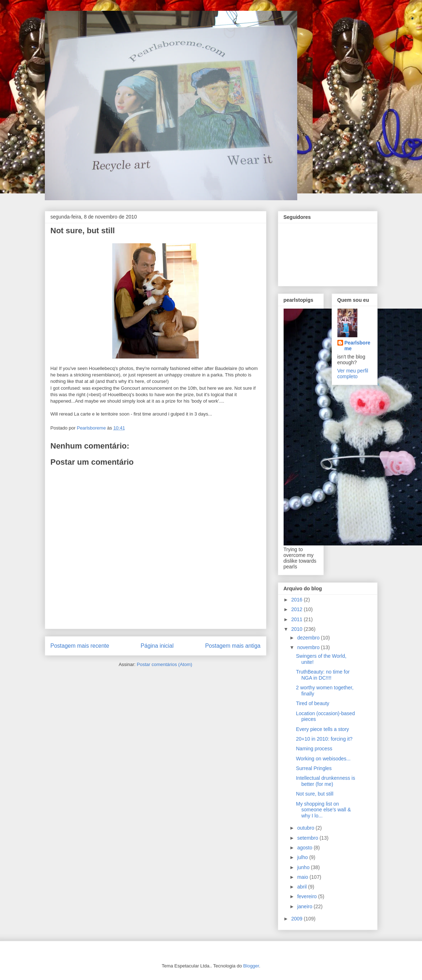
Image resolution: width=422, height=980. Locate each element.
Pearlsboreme (357, 346)
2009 (297, 919)
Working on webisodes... (323, 759)
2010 (297, 629)
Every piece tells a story (322, 729)
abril (303, 887)
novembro (309, 647)
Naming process (314, 749)
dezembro (309, 638)
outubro (306, 828)
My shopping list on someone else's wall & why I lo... (323, 810)
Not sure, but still (314, 794)
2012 (297, 609)
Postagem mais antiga (233, 646)
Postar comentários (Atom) (164, 664)
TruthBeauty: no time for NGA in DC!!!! (323, 675)
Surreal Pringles (314, 768)
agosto (305, 848)
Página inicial (157, 646)
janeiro (305, 906)
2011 (297, 619)
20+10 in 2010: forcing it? (324, 739)
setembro (308, 838)
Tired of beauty (312, 703)
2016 (297, 600)
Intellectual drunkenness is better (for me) (325, 781)
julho (303, 857)
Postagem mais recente (80, 646)
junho (304, 867)
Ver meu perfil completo (353, 374)
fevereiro (308, 896)
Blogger (251, 966)
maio (303, 877)
